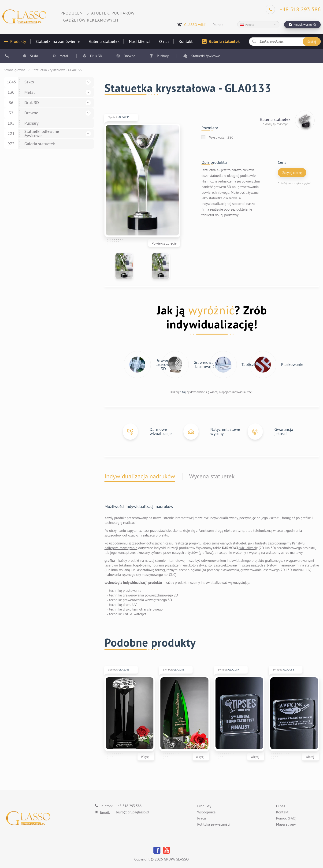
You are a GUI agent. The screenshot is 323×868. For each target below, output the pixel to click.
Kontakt (186, 41)
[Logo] (24, 17)
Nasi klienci (139, 41)
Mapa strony (286, 824)
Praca (202, 818)
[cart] (302, 25)
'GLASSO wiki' (191, 25)
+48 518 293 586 (129, 806)
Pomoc (218, 25)
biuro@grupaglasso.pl (133, 812)
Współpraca (206, 812)
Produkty (18, 41)
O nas (164, 41)
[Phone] (293, 9)
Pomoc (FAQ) (286, 818)
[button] (88, 82)
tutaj (183, 392)
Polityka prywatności (214, 824)
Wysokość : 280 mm (225, 137)
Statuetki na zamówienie (58, 41)
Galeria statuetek (104, 41)
